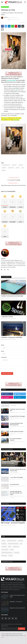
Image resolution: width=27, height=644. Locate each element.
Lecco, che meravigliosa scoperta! (16, 439)
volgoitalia (4, 168)
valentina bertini (13, 426)
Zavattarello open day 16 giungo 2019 (17, 410)
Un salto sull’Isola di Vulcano (17, 431)
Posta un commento (7, 373)
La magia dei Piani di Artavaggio (17, 416)
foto (21, 544)
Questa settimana (5, 405)
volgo (23, 168)
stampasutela (11, 168)
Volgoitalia (17, 120)
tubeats (12, 550)
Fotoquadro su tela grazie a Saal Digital (12, 337)
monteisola (17, 553)
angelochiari (12, 412)
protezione (20, 541)
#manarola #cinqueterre (7, 553)
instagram (4, 544)
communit (4, 547)
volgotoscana (16, 547)
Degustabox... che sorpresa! (16, 602)
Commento (4, 357)
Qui (5, 118)
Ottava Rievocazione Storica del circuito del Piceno (13, 185)
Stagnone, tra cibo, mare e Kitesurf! (17, 608)
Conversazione (5, 550)
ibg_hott (3, 319)
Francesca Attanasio (14, 418)
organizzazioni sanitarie (13, 544)
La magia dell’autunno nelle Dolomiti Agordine (16, 424)
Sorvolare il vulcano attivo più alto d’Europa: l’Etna (18, 470)
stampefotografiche (6, 165)
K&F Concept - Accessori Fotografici (13, 523)
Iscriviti (22, 629)
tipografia (4, 170)
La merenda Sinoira (14, 484)
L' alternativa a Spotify (7, 317)
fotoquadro (14, 165)
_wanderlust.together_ (14, 472)
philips (10, 547)
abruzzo (4, 541)
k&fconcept (4, 556)
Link (16, 90)
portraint (18, 168)
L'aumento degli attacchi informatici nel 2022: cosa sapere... (16, 493)
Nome (3, 345)
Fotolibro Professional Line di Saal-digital (12, 296)
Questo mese (13, 405)
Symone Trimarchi (6, 465)
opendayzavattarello (12, 541)
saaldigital (21, 165)
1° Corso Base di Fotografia (14, 180)
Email (2, 351)
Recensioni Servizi (5, 7)
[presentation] (10, 369)
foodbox (11, 556)
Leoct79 (4, 18)
